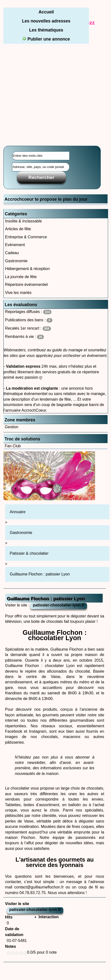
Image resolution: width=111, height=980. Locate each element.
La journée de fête (21, 277)
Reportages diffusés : (28, 312)
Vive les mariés (18, 293)
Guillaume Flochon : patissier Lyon (40, 574)
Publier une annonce (46, 39)
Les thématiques (46, 30)
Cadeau (12, 253)
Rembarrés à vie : (25, 337)
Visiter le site (17, 904)
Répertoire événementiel (26, 285)
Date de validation (14, 932)
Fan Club (13, 446)
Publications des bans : (29, 320)
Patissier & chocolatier (29, 553)
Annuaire (18, 512)
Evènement (15, 245)
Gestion (12, 427)
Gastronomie (16, 261)
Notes (11, 946)
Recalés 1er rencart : (28, 328)
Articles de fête (18, 229)
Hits (9, 917)
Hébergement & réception (27, 269)
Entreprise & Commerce (26, 237)
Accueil (46, 12)
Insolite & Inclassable (24, 221)
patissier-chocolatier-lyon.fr (59, 605)
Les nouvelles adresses (46, 21)
